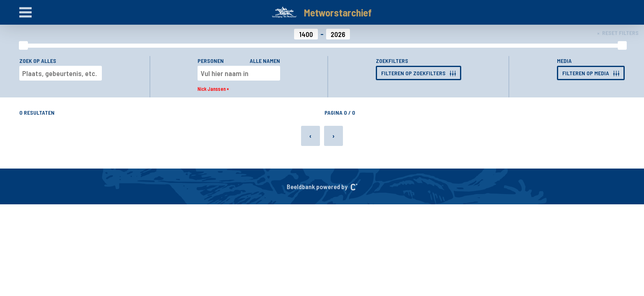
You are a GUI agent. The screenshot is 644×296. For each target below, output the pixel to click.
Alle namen (265, 61)
